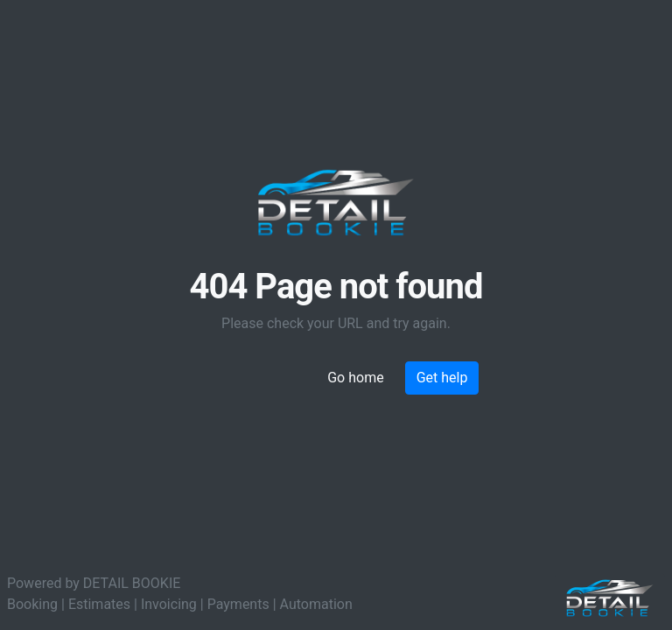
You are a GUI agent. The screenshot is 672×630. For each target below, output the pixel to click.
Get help (442, 378)
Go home (355, 378)
